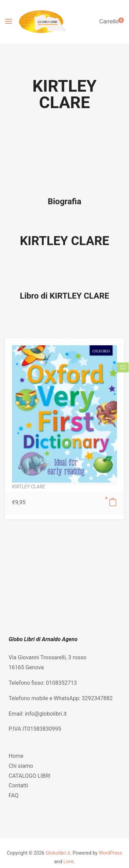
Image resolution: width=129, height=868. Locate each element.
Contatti (18, 785)
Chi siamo (21, 766)
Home (16, 756)
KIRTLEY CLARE (65, 241)
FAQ (14, 795)
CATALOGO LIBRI (29, 776)
